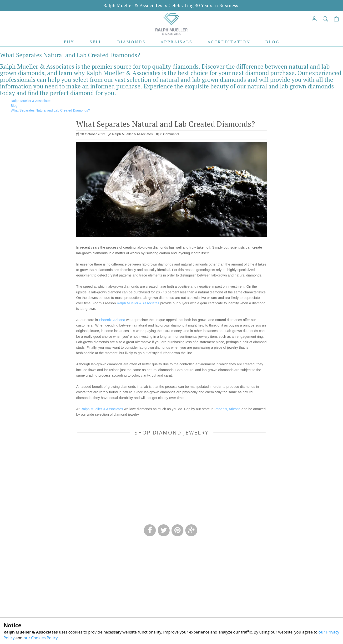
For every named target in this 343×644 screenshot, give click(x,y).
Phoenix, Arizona (112, 320)
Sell (96, 42)
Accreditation (229, 42)
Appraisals (176, 42)
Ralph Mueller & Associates (138, 303)
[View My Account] (315, 19)
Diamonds (131, 42)
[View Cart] (337, 19)
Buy (69, 42)
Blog (272, 42)
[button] (326, 19)
